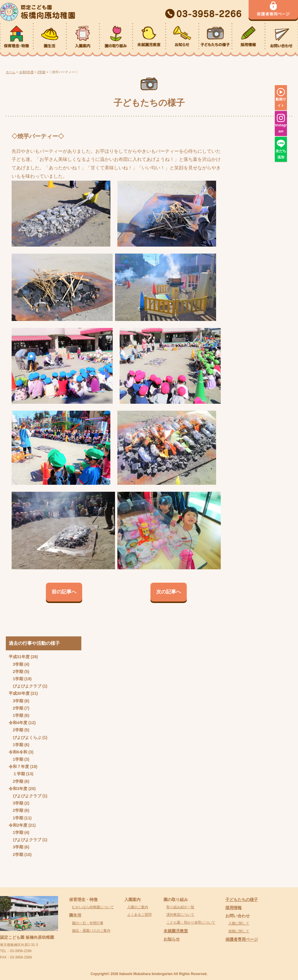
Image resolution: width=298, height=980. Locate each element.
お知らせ (172, 939)
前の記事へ (64, 592)
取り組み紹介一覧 (180, 907)
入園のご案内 (138, 907)
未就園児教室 (176, 931)
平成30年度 (19, 693)
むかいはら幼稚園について (93, 907)
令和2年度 (18, 825)
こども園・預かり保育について (191, 922)
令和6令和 (18, 752)
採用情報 (234, 908)
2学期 (18, 672)
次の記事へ (169, 592)
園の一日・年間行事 (88, 923)
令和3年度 (18, 789)
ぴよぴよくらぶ (27, 737)
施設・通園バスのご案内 (91, 931)
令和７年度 (19, 767)
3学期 (18, 664)
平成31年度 (19, 657)
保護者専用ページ (242, 939)
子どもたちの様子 (242, 900)
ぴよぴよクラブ (27, 686)
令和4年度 (18, 723)
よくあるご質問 (139, 915)
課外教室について (180, 915)
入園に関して (239, 923)
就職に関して (239, 931)
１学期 (19, 774)
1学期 (18, 679)
